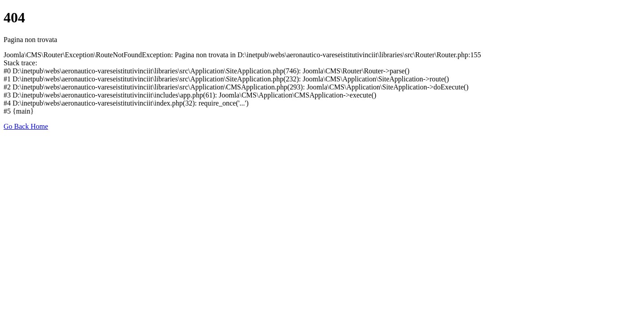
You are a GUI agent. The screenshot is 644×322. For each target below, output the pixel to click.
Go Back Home (26, 126)
